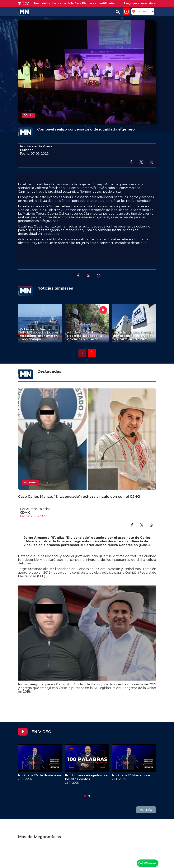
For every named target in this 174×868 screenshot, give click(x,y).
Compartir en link (151, 525)
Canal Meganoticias (148, 863)
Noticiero (126, 12)
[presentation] (82, 353)
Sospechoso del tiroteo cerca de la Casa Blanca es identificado (72, 3)
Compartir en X (141, 162)
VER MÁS (146, 810)
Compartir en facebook (131, 162)
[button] (85, 796)
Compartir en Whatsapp (151, 162)
